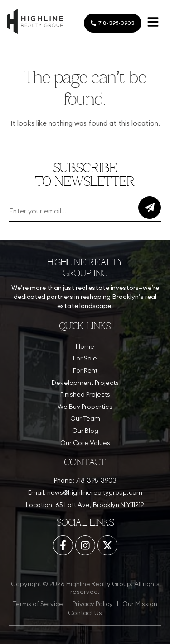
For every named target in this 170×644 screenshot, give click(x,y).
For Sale (85, 358)
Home (85, 346)
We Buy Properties (85, 407)
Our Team (85, 418)
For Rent (85, 370)
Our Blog (85, 431)
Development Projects (85, 383)
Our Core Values (85, 443)
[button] (153, 23)
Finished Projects (85, 394)
